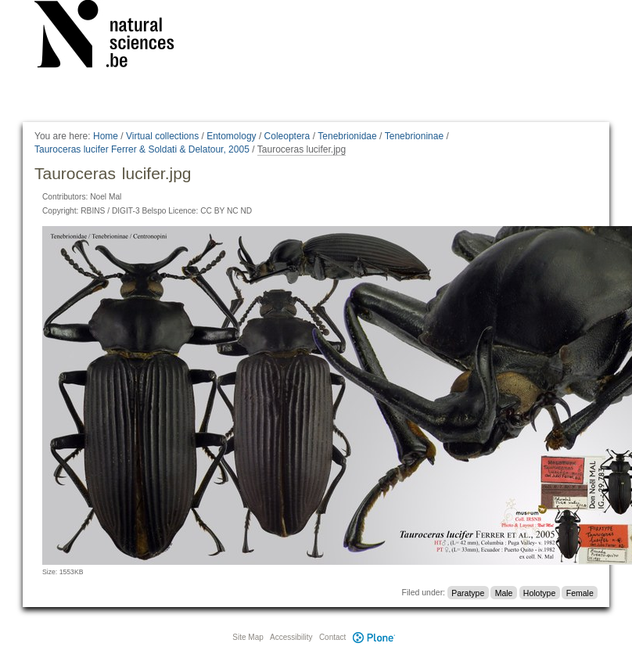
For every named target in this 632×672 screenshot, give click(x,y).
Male (504, 592)
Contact (332, 637)
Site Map (248, 637)
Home (106, 136)
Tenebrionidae (347, 136)
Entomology (231, 136)
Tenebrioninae (414, 136)
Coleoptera (287, 136)
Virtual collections (162, 136)
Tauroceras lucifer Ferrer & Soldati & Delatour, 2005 (142, 149)
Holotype (539, 592)
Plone (374, 637)
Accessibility (291, 637)
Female (580, 592)
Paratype (468, 592)
